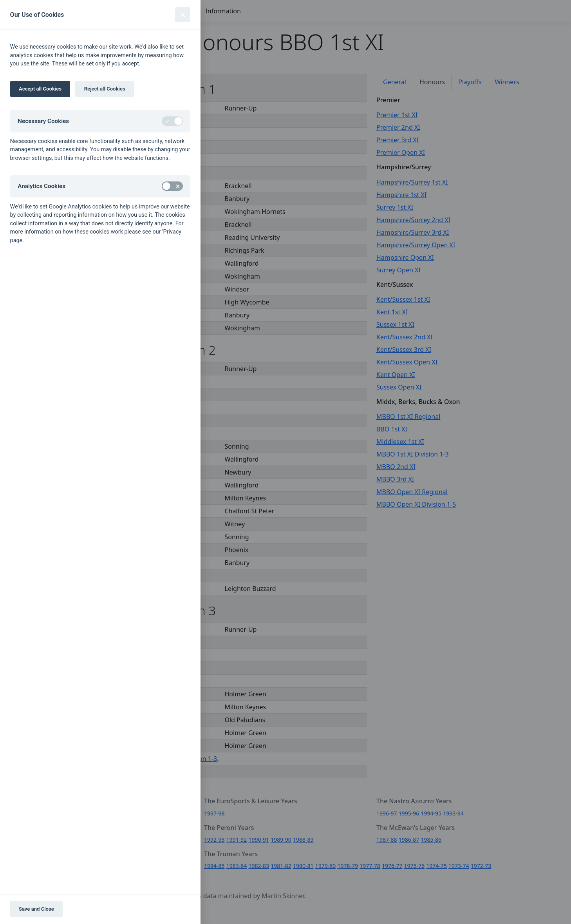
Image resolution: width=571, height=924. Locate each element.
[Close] (183, 15)
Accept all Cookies (40, 89)
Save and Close (36, 909)
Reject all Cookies (105, 89)
